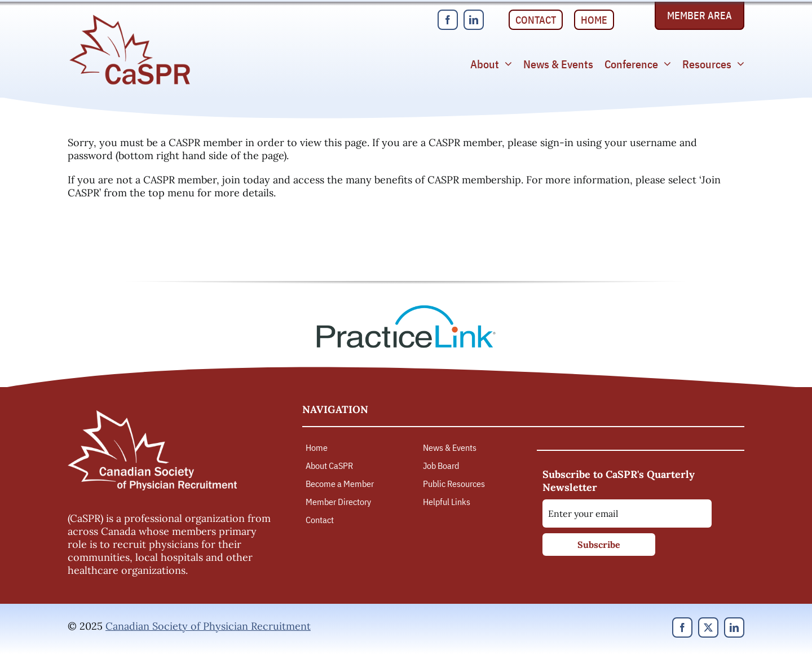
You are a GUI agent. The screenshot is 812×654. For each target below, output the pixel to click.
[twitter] (708, 627)
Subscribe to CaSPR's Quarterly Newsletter (619, 481)
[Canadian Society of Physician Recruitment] (130, 18)
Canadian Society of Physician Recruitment (208, 626)
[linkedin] (474, 20)
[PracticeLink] (406, 309)
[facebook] (448, 20)
